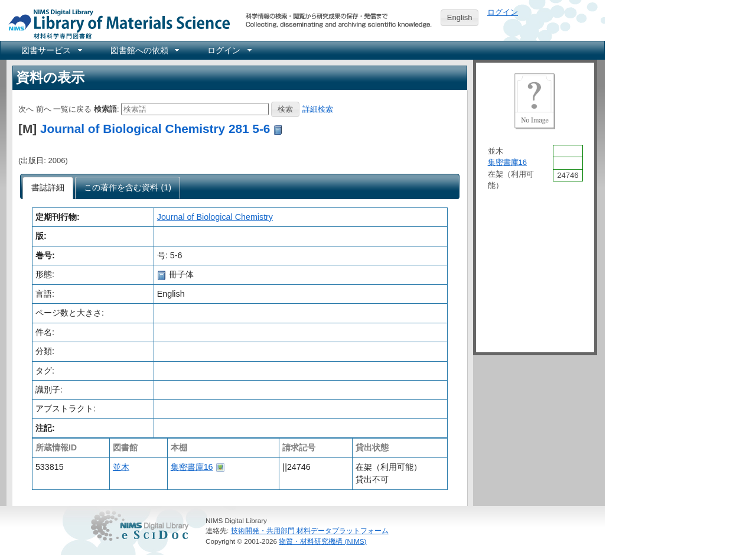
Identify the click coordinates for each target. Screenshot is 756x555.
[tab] (48, 188)
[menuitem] (51, 50)
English (460, 17)
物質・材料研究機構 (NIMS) (322, 541)
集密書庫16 (192, 467)
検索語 (105, 108)
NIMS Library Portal (116, 23)
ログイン (503, 12)
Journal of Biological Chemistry (215, 217)
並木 (121, 467)
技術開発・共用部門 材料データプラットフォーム (310, 530)
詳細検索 (318, 108)
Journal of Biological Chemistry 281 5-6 (155, 129)
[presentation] (48, 188)
